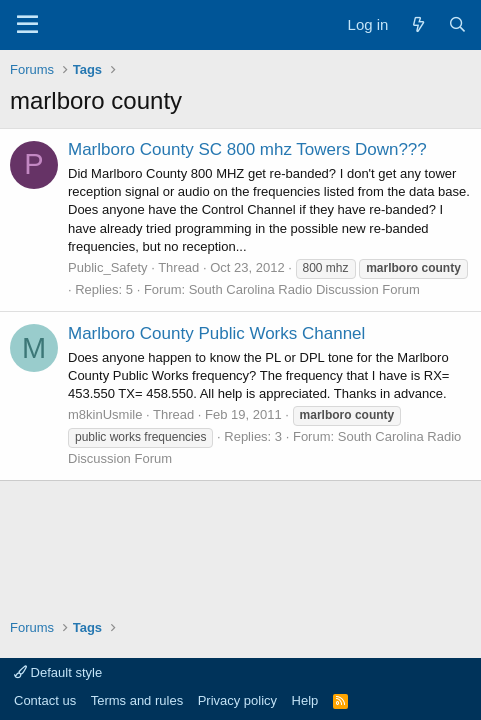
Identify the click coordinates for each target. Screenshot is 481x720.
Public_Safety (108, 267)
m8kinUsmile (105, 414)
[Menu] (27, 25)
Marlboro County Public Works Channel (216, 333)
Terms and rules (137, 700)
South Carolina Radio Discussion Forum (304, 289)
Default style (58, 672)
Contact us (45, 700)
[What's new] (417, 24)
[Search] (457, 24)
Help (305, 700)
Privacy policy (237, 700)
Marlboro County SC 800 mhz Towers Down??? (247, 149)
